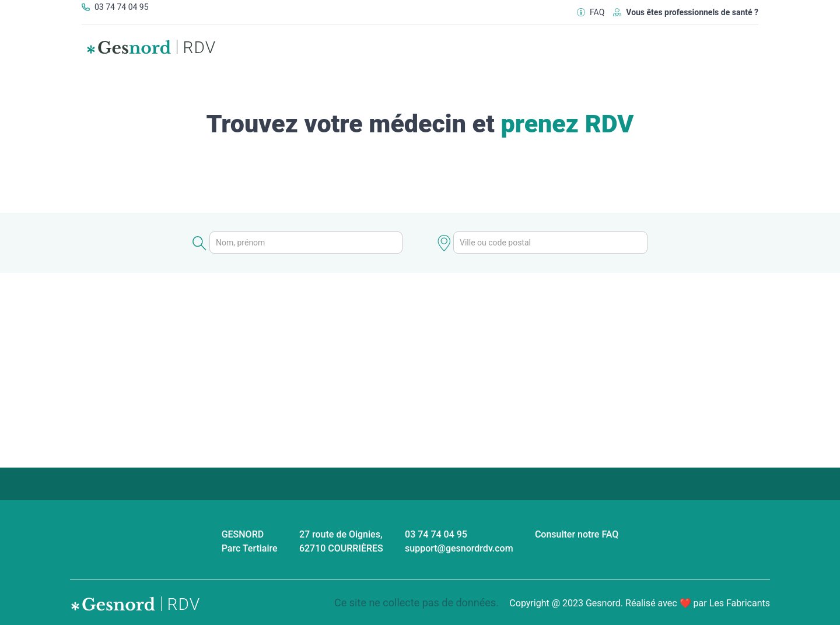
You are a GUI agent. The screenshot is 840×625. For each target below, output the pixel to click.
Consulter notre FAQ (577, 534)
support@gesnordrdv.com (459, 548)
